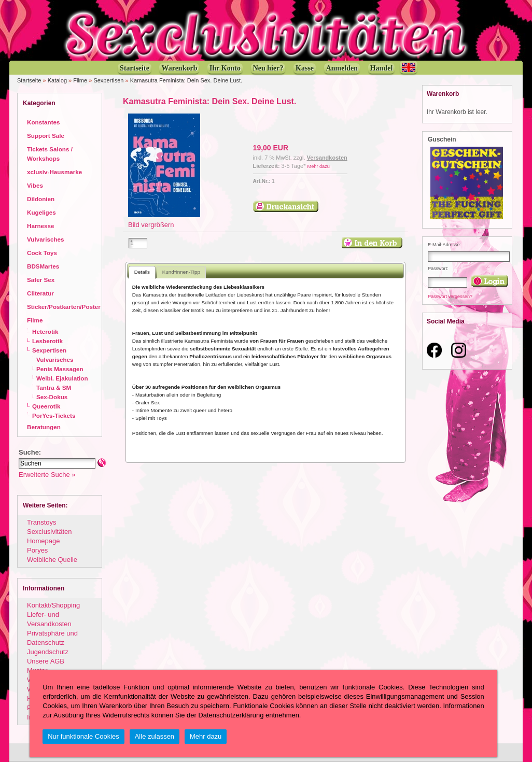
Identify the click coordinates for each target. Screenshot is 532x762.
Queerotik (46, 406)
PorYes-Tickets (54, 415)
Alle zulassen (155, 736)
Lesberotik (47, 341)
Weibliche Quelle (52, 560)
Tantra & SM (54, 387)
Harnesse (41, 226)
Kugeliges (41, 212)
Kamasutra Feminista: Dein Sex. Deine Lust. (186, 80)
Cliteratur (40, 293)
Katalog (57, 80)
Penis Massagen (60, 369)
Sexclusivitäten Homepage (49, 536)
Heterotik (45, 331)
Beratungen (44, 427)
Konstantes (43, 122)
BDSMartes (43, 266)
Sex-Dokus (52, 397)
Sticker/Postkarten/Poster (64, 307)
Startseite (29, 80)
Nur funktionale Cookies (83, 736)
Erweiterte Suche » (47, 475)
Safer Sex (41, 280)
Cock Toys (42, 253)
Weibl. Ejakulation (62, 378)
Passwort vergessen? (450, 297)
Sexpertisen (108, 80)
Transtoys (41, 522)
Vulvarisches (46, 239)
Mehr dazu (319, 166)
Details (142, 272)
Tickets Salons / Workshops (50, 154)
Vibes (35, 185)
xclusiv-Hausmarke (54, 172)
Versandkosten (327, 158)
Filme (80, 80)
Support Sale (46, 136)
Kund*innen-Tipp (181, 272)
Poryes (37, 550)
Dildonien (41, 199)
